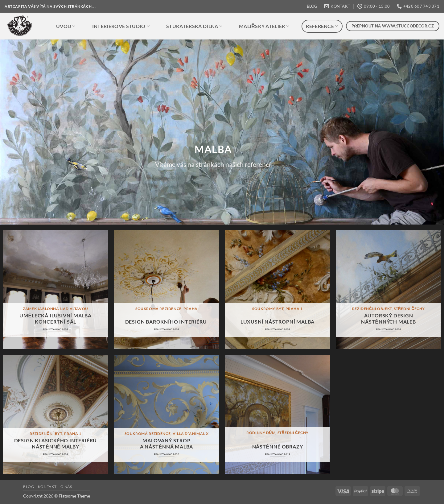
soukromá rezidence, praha (166, 309)
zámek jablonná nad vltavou (55, 309)
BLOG (312, 6)
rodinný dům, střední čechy (277, 433)
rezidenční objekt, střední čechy (388, 309)
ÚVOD (66, 26)
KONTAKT (47, 487)
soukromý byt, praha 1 (277, 309)
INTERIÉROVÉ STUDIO (121, 26)
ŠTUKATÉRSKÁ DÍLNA (194, 26)
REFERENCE (322, 26)
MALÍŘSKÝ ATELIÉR (264, 26)
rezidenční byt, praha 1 (55, 434)
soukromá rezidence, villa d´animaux (167, 434)
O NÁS (66, 487)
